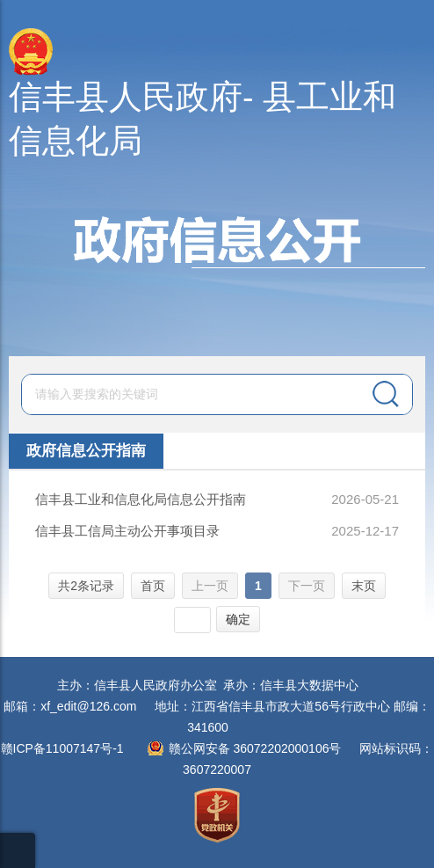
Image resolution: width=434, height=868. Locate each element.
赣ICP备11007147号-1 (62, 748)
